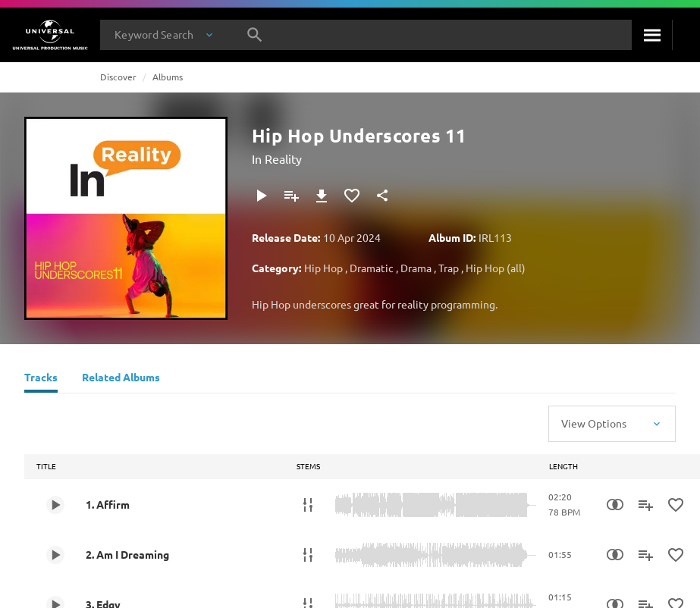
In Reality (277, 158)
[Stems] (308, 505)
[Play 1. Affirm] (55, 505)
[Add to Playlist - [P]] (291, 196)
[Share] (382, 196)
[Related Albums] (121, 379)
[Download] (322, 196)
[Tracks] (41, 379)
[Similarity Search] (615, 505)
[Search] (652, 35)
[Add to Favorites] (352, 196)
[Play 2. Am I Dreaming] (55, 555)
